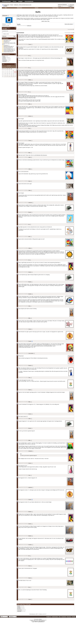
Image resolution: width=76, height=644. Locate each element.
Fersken (30, 341)
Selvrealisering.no (42, 621)
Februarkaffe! (19, 610)
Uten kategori (6, 40)
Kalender (37, 8)
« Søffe (43, 21)
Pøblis (30, 190)
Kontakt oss (49, 617)
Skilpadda (30, 451)
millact (30, 157)
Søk (71, 8)
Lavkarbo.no (36, 621)
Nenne (30, 566)
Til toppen (74, 617)
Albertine (30, 512)
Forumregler (64, 617)
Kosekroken (6, 42)
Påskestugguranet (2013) (8, 46)
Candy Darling (31, 353)
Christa (30, 329)
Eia (29, 68)
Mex (29, 128)
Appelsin (30, 294)
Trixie (29, 475)
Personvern (69, 617)
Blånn (29, 153)
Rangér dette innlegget (69, 24)
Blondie (30, 212)
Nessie (30, 390)
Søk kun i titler (6, 34)
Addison (30, 80)
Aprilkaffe (19, 607)
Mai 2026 (9, 66)
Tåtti (29, 306)
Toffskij (30, 169)
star (8, 61)
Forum (15, 1)
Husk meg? (71, 5)
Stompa (30, 272)
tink (29, 224)
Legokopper (6, 45)
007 (29, 55)
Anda (29, 236)
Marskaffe (19, 609)
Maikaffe (19, 606)
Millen (29, 104)
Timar (29, 377)
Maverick (30, 365)
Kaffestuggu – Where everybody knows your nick (23, 5)
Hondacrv (30, 545)
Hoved (46, 21)
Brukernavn (60, 5)
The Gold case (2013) (7, 48)
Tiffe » (48, 21)
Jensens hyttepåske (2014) (8, 49)
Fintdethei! (9, 59)
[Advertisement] (38, 633)
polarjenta (30, 202)
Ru (29, 92)
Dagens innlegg (55, 8)
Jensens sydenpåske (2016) (9, 50)
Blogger (20, 1)
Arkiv (60, 617)
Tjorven (30, 44)
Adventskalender (29, 1)
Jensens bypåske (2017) (8, 52)
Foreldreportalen (6, 1)
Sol (29, 260)
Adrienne (30, 116)
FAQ (6, 8)
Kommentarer (70, 29)
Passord (60, 6)
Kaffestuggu (29, 26)
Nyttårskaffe (19, 611)
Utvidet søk (4, 36)
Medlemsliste (19, 8)
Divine (30, 181)
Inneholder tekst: (5, 31)
